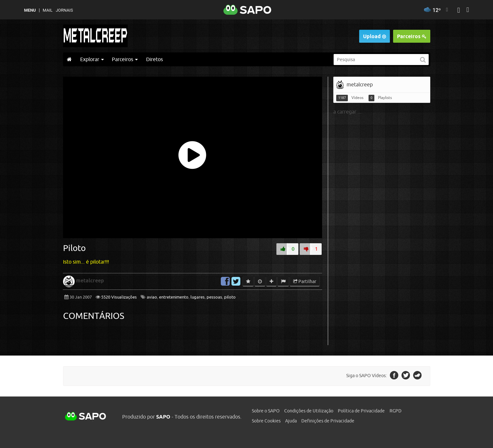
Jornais (64, 10)
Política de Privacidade (361, 411)
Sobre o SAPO (266, 411)
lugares (198, 297)
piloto (230, 297)
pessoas (214, 297)
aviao (152, 297)
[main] (247, 211)
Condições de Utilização (309, 411)
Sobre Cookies (266, 421)
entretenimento (174, 297)
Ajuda (291, 421)
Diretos (155, 59)
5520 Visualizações (118, 297)
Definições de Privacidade (328, 421)
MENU (30, 10)
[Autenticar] (458, 11)
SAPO (86, 417)
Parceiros (412, 36)
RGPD (396, 411)
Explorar (92, 59)
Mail (48, 10)
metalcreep (90, 281)
